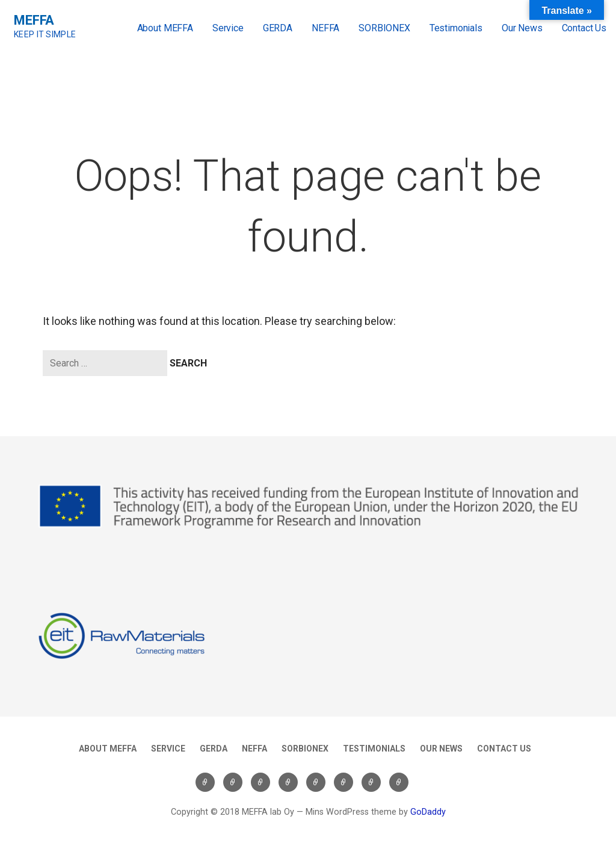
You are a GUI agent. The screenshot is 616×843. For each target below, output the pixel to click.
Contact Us (584, 28)
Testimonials (456, 28)
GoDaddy (428, 812)
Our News (522, 28)
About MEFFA (165, 28)
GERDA (278, 28)
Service (228, 28)
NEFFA (325, 28)
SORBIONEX (384, 28)
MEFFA (34, 20)
